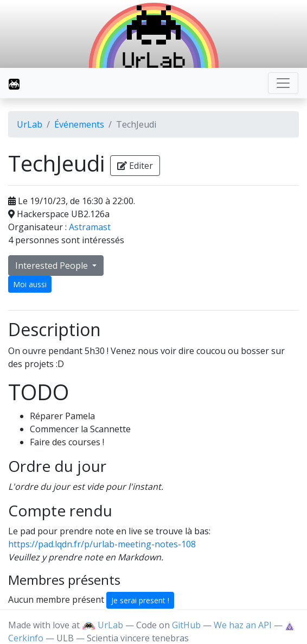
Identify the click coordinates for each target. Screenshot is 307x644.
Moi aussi (30, 284)
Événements (79, 124)
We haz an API (243, 625)
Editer (135, 166)
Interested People (53, 266)
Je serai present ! (140, 600)
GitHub (186, 625)
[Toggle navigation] (283, 83)
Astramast (90, 227)
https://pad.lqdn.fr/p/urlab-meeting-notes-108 (102, 544)
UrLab (30, 124)
